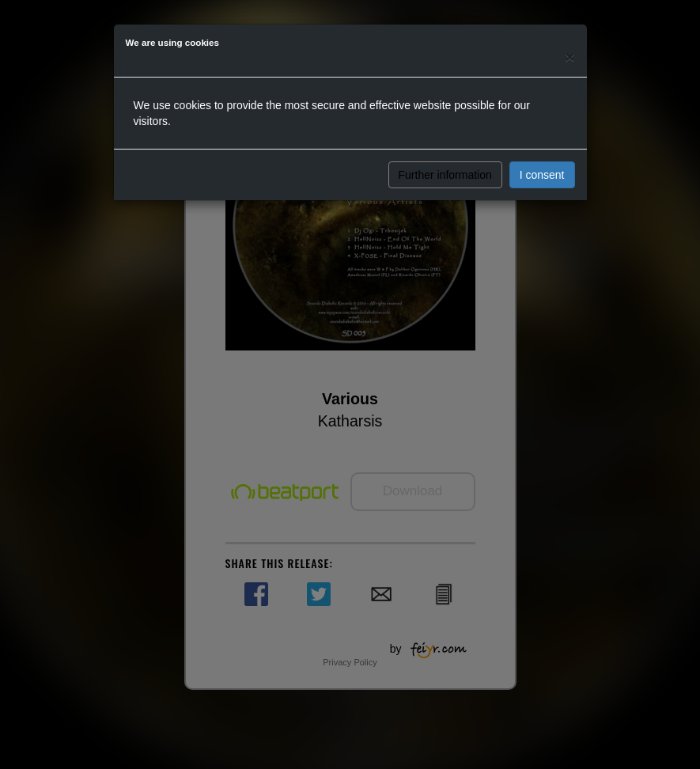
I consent (542, 175)
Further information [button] (445, 175)
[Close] (569, 57)
